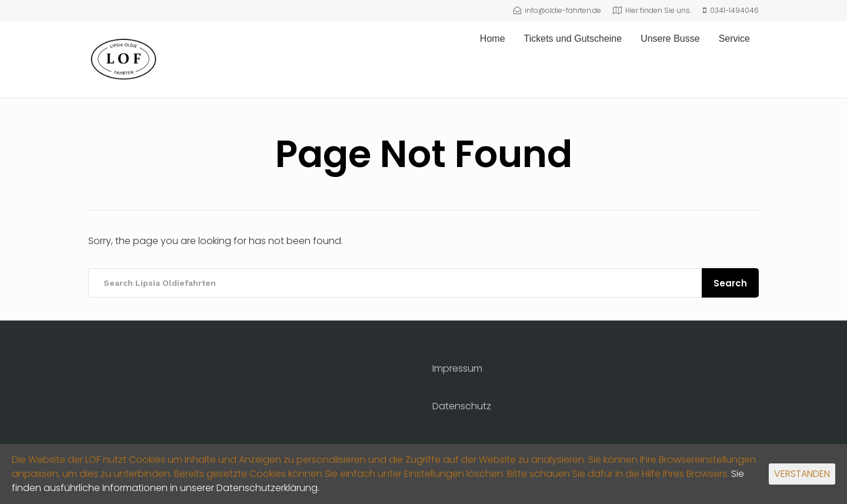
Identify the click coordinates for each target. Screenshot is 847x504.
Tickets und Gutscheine (573, 39)
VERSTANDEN (802, 474)
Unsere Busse (670, 39)
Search (730, 283)
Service (734, 39)
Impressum (457, 368)
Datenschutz (462, 406)
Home (493, 39)
